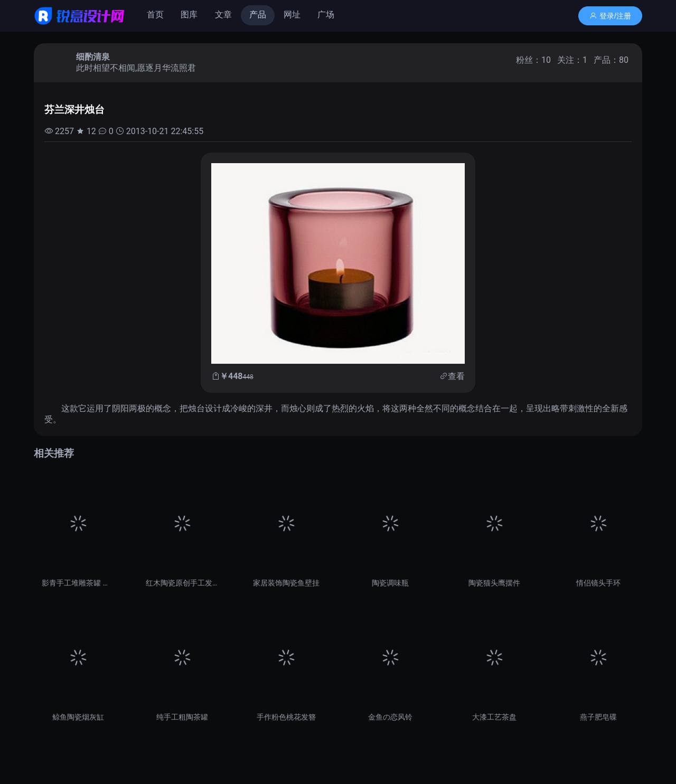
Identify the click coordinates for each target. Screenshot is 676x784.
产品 (258, 15)
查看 (456, 376)
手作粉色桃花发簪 (286, 717)
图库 (189, 15)
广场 (326, 15)
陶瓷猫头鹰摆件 (494, 583)
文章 (223, 15)
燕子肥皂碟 (598, 717)
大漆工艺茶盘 (494, 717)
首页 (155, 15)
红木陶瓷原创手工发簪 (182, 583)
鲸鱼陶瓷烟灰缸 (78, 717)
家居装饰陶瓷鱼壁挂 (286, 583)
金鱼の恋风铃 (390, 717)
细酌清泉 (93, 57)
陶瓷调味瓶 (390, 583)
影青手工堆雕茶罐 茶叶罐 (78, 583)
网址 (292, 15)
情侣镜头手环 (598, 583)
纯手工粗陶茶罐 (182, 717)
